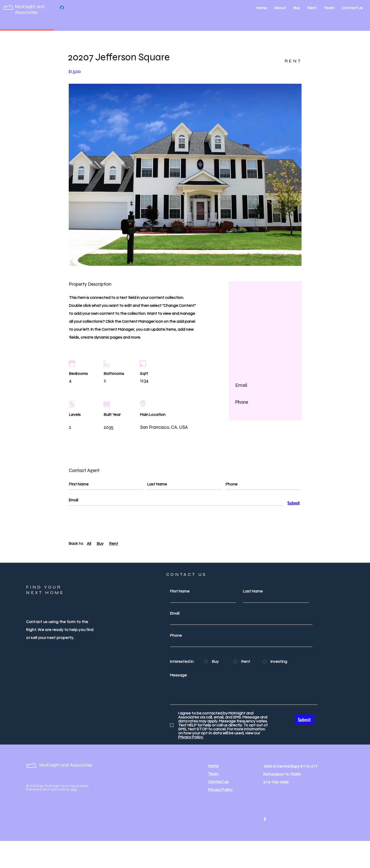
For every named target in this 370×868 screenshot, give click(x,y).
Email (175, 613)
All (89, 544)
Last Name (253, 591)
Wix (74, 789)
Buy (100, 544)
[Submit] (292, 503)
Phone (176, 635)
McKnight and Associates (30, 9)
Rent (114, 544)
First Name (180, 591)
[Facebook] (62, 8)
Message (178, 675)
